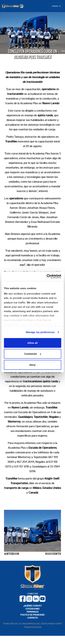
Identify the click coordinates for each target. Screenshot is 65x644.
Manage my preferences (40, 332)
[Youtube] (43, 599)
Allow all (32, 343)
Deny (32, 365)
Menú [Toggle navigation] (56, 6)
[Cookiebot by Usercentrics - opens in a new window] (47, 276)
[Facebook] (23, 599)
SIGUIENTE (53, 554)
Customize (33, 354)
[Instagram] (29, 599)
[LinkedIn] (36, 599)
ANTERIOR (12, 554)
